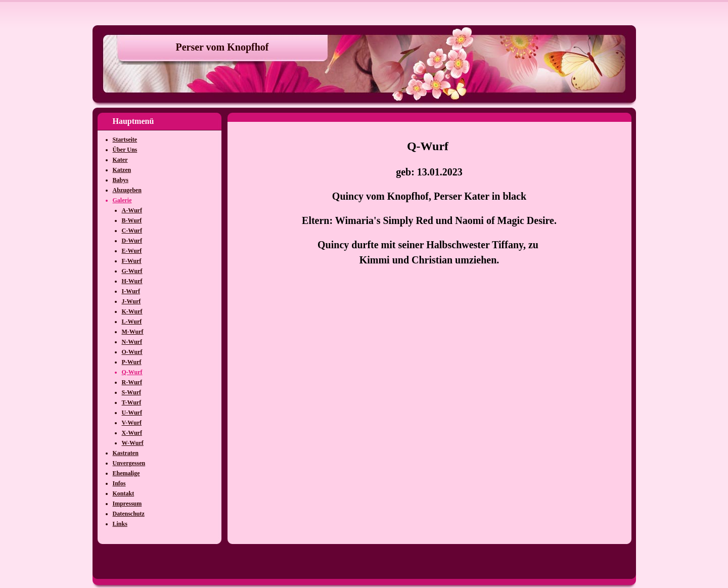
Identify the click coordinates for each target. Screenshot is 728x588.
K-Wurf (132, 311)
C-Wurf (132, 231)
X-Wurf (132, 433)
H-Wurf (132, 281)
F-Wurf (132, 261)
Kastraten (126, 453)
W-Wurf (133, 443)
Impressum (127, 504)
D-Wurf (132, 241)
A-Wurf (132, 210)
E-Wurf (132, 251)
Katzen (122, 170)
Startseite (125, 140)
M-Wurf (133, 332)
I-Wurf (131, 291)
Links (120, 524)
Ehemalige (126, 473)
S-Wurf (131, 392)
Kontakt (124, 493)
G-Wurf (132, 271)
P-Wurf (132, 362)
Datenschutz (129, 514)
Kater (120, 160)
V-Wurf (132, 423)
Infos (119, 483)
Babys (121, 180)
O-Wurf (132, 352)
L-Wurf (132, 322)
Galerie (122, 200)
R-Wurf (132, 382)
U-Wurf (132, 413)
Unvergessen (129, 463)
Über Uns (125, 150)
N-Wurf (132, 342)
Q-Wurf (132, 372)
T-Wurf (132, 402)
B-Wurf (132, 220)
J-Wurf (131, 301)
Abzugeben (127, 190)
